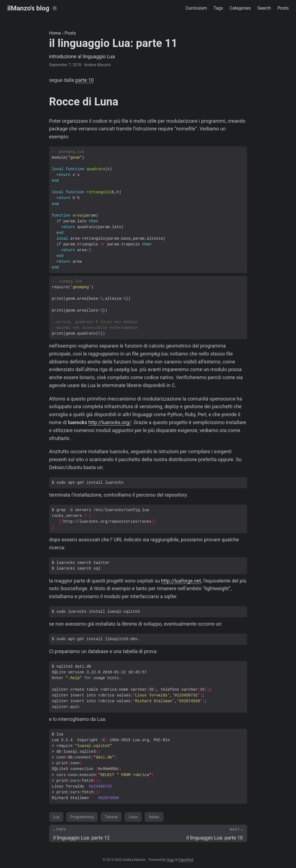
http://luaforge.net (181, 581)
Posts (70, 33)
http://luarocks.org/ (110, 422)
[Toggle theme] (55, 8)
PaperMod (186, 860)
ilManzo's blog (28, 8)
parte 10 (85, 80)
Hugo (171, 860)
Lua (56, 817)
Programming (82, 817)
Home (55, 33)
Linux (133, 817)
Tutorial (111, 817)
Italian (154, 817)
